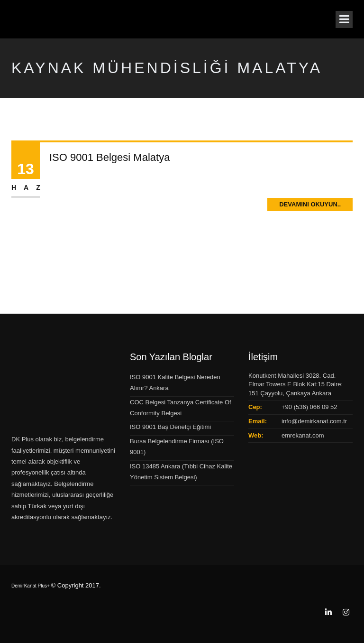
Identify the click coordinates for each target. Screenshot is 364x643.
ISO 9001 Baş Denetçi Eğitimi (170, 427)
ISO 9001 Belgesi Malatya (109, 157)
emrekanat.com (303, 435)
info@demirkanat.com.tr (314, 421)
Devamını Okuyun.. (310, 204)
